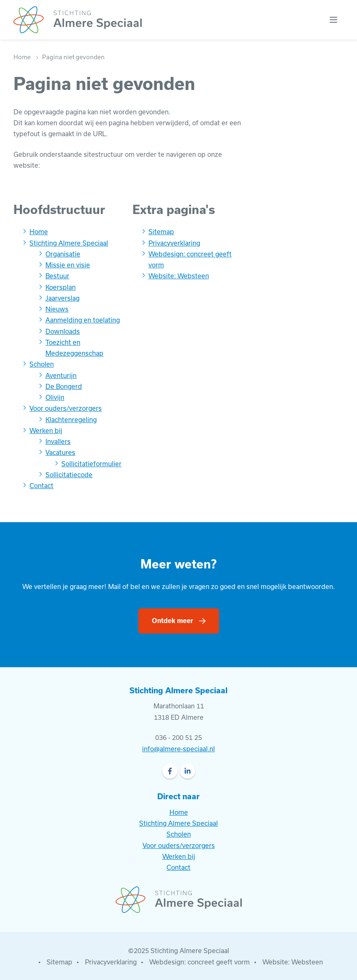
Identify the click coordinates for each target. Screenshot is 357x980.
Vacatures (60, 452)
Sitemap (161, 232)
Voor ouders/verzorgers (66, 408)
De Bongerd (64, 386)
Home (22, 57)
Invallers (58, 441)
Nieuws (57, 309)
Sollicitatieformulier (91, 464)
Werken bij (46, 431)
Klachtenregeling (71, 420)
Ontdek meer (172, 621)
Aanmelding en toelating (83, 320)
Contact (41, 486)
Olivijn (55, 397)
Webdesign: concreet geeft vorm (200, 962)
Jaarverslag (62, 298)
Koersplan (61, 287)
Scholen (42, 364)
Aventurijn (61, 375)
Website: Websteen (179, 276)
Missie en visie (68, 265)
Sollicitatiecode (69, 475)
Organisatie (63, 254)
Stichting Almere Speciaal (69, 243)
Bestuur (57, 276)
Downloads (63, 331)
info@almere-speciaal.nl (178, 749)
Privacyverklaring (174, 243)
